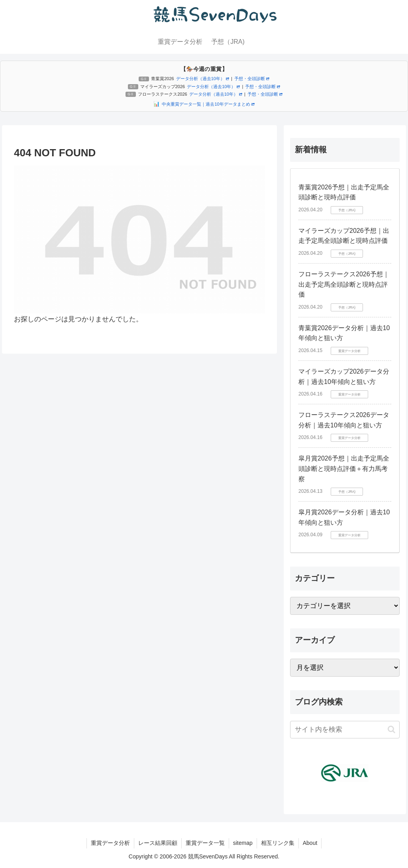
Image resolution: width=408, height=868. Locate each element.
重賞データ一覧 (205, 843)
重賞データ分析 (110, 843)
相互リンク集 (278, 843)
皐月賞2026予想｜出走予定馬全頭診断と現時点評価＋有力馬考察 (344, 468)
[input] (345, 730)
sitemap (243, 843)
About (310, 843)
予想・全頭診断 (252, 79)
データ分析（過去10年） (203, 79)
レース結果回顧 (158, 843)
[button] (391, 729)
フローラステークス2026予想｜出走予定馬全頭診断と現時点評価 (344, 284)
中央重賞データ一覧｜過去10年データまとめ (208, 104)
